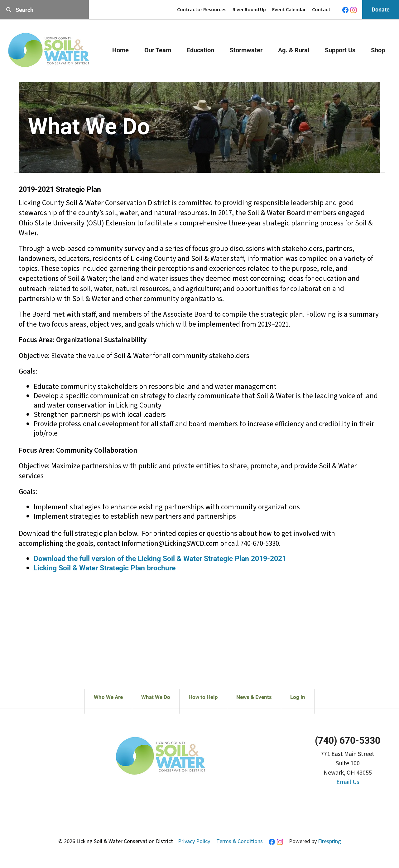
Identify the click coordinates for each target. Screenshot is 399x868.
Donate (381, 9)
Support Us (340, 50)
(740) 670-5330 (348, 741)
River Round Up (249, 10)
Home (120, 50)
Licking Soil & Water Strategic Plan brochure (105, 568)
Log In (298, 697)
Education (200, 50)
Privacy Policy (194, 841)
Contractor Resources (202, 10)
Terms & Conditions (240, 841)
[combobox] (44, 10)
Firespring (329, 841)
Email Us (348, 782)
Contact (321, 10)
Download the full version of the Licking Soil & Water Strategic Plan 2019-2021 (160, 559)
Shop (378, 50)
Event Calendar (289, 10)
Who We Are (108, 697)
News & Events (254, 697)
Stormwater (246, 50)
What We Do (156, 697)
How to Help (203, 697)
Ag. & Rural (294, 50)
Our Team (158, 50)
